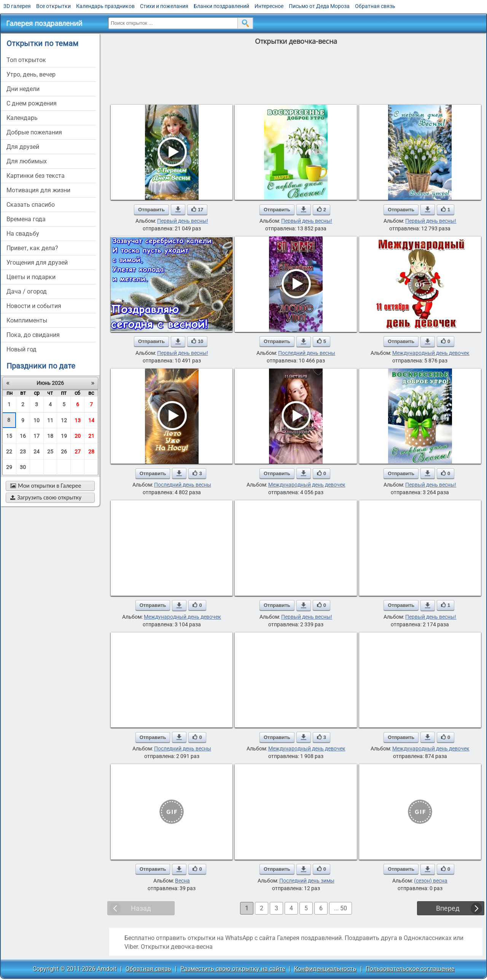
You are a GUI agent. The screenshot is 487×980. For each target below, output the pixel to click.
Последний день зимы (307, 881)
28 (91, 452)
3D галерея (17, 6)
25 (50, 452)
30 (23, 467)
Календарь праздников (105, 6)
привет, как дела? (32, 248)
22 (9, 452)
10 (37, 420)
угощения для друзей (37, 263)
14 (91, 420)
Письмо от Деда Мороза (319, 6)
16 (23, 436)
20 (78, 436)
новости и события (34, 306)
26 (64, 452)
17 (37, 436)
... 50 (341, 908)
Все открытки (53, 6)
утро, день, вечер (31, 74)
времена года (26, 219)
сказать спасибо (31, 205)
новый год (21, 349)
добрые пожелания (34, 132)
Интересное (269, 6)
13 (78, 420)
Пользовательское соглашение (410, 969)
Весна (182, 881)
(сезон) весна (431, 881)
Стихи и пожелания (164, 6)
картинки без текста (36, 176)
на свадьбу (23, 234)
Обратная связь (375, 6)
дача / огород (27, 291)
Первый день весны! (183, 221)
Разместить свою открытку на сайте (233, 969)
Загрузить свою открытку (46, 497)
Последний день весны (307, 353)
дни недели (23, 89)
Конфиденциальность (325, 969)
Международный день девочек (431, 353)
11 (50, 420)
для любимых (27, 161)
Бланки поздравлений (221, 6)
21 (91, 436)
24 (37, 452)
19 (64, 436)
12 (64, 420)
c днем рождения (32, 103)
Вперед (448, 908)
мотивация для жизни (38, 190)
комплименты (27, 320)
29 (9, 467)
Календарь (22, 118)
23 (23, 452)
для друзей (23, 147)
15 (9, 436)
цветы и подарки (31, 277)
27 (78, 452)
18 (50, 436)
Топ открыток (26, 60)
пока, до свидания (33, 335)
